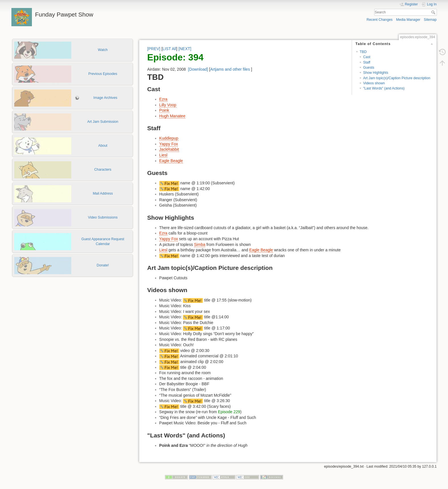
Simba (200, 244)
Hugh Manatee (172, 116)
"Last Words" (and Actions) (384, 88)
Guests (369, 68)
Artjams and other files (230, 69)
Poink (164, 110)
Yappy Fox (169, 144)
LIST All (169, 49)
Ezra (163, 99)
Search (434, 12)
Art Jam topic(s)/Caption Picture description (397, 78)
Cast (367, 57)
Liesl (163, 155)
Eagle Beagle (171, 161)
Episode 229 (229, 412)
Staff (367, 62)
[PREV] (154, 49)
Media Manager (408, 20)
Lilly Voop (168, 105)
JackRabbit (169, 149)
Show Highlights (376, 73)
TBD (363, 52)
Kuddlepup (169, 138)
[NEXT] (185, 49)
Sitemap (430, 20)
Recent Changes (379, 20)
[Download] (198, 69)
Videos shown (374, 83)
